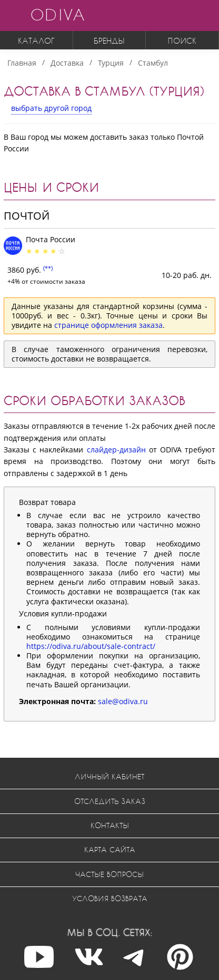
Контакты (110, 825)
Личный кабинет (109, 776)
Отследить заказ (110, 801)
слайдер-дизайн (116, 450)
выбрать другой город (51, 108)
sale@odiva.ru (123, 701)
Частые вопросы (109, 874)
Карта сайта (110, 849)
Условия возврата (110, 898)
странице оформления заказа (108, 325)
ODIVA (57, 14)
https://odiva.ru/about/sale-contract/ (91, 646)
